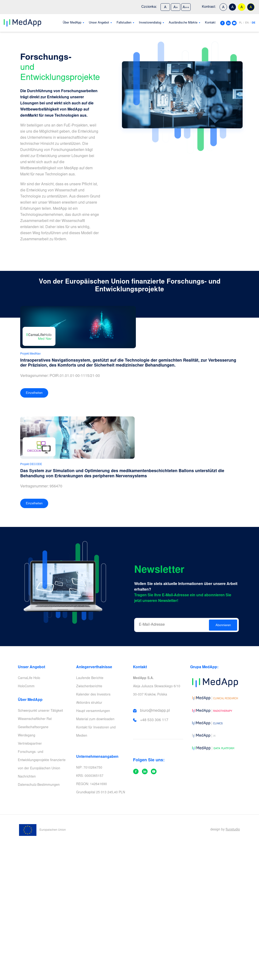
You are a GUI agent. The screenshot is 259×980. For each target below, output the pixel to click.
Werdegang (27, 736)
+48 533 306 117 (154, 720)
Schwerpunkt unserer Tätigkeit (40, 711)
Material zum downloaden (95, 719)
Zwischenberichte (89, 687)
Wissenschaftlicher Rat (35, 719)
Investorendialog (150, 23)
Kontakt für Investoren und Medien (96, 732)
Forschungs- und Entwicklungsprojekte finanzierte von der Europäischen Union (42, 760)
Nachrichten (27, 777)
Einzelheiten (34, 393)
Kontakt (210, 23)
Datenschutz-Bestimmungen (39, 785)
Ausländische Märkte (183, 23)
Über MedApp (72, 23)
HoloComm (26, 687)
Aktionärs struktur (89, 703)
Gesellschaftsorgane (33, 727)
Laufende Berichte (90, 678)
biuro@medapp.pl (155, 711)
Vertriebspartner (30, 744)
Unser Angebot (99, 23)
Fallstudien (124, 23)
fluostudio (233, 830)
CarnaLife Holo (29, 678)
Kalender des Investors (93, 695)
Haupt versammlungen (93, 711)
